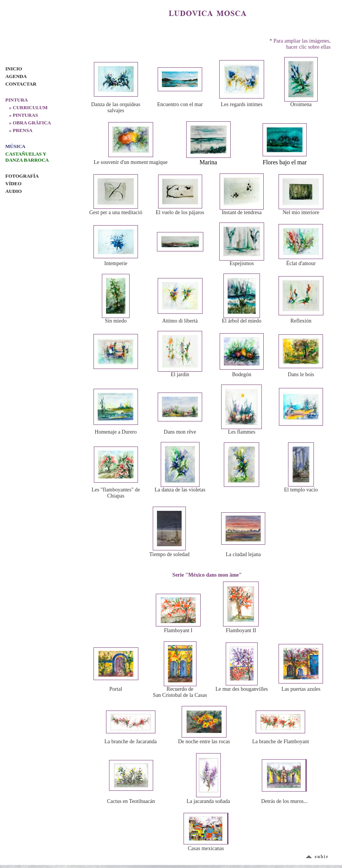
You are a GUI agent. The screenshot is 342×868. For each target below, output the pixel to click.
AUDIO (13, 191)
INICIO (14, 69)
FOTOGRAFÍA (22, 176)
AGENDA (16, 76)
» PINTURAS (22, 115)
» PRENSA (19, 130)
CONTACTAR (21, 84)
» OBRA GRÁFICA (28, 123)
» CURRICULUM (26, 107)
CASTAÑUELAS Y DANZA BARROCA (27, 157)
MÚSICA (15, 146)
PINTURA (17, 100)
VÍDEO (13, 184)
